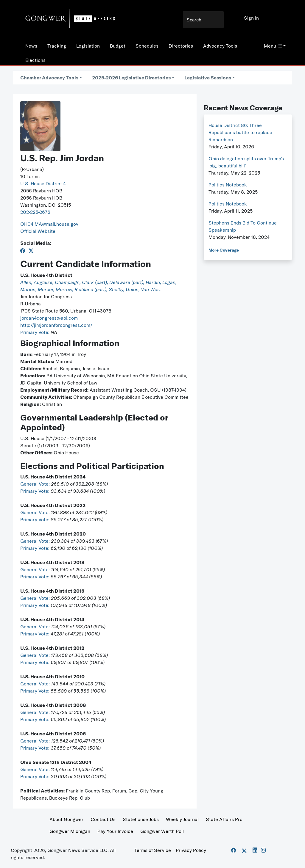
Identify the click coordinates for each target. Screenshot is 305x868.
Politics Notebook (228, 185)
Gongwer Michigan (70, 831)
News (31, 46)
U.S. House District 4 (43, 183)
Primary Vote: (35, 332)
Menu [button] (273, 46)
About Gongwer (66, 819)
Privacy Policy (191, 850)
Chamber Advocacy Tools (49, 78)
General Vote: (36, 484)
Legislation (88, 46)
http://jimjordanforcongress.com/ (56, 325)
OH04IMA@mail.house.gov (49, 224)
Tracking (57, 46)
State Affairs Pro (224, 819)
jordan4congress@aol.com (49, 318)
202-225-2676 (35, 212)
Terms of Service (153, 850)
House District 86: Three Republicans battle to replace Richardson (240, 132)
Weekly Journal (182, 819)
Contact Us (103, 819)
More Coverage (224, 250)
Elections (35, 60)
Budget (118, 46)
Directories (181, 46)
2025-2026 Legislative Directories (131, 78)
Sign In (251, 18)
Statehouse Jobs (141, 819)
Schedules (147, 46)
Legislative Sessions (208, 78)
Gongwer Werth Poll (162, 831)
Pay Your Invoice (115, 831)
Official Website (38, 231)
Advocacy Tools (220, 46)
